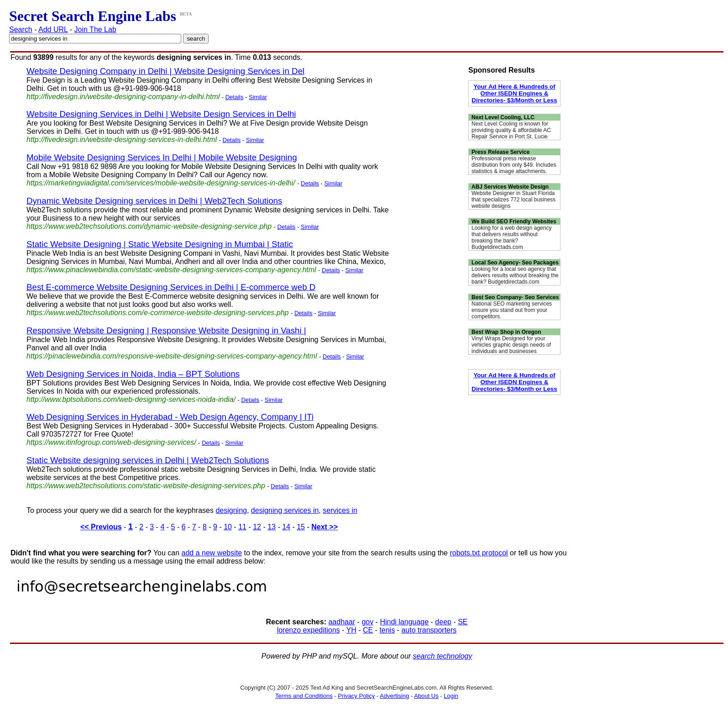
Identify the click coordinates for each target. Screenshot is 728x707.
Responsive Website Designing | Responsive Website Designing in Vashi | (166, 330)
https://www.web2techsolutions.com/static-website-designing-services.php (146, 486)
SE (463, 622)
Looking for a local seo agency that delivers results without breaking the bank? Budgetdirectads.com (515, 275)
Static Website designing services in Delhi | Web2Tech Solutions (148, 460)
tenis (387, 630)
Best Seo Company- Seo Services (515, 297)
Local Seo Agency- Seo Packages (515, 263)
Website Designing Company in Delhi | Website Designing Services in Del (165, 71)
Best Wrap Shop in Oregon (506, 332)
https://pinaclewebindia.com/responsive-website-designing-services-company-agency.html (172, 356)
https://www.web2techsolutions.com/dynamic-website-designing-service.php (149, 226)
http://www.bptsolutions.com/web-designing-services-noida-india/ (131, 399)
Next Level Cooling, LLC (503, 117)
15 (301, 527)
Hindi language (404, 622)
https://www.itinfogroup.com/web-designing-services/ (111, 442)
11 (242, 527)
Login (451, 696)
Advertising (394, 696)
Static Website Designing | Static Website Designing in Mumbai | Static (160, 244)
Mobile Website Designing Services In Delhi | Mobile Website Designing (162, 157)
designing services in (285, 510)
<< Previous (101, 527)
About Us (426, 696)
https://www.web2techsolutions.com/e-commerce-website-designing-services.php (157, 313)
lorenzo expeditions (309, 630)
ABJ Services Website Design (510, 187)
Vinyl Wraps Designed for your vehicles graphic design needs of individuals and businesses (511, 345)
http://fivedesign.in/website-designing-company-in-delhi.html (123, 97)
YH (351, 630)
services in (340, 510)
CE (368, 630)
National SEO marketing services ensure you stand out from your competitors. (512, 310)
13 (272, 527)
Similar (258, 97)
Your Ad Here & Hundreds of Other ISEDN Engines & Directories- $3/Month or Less (514, 93)
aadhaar (342, 622)
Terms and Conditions (304, 696)
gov (367, 622)
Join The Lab (95, 29)
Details (235, 97)
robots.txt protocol (479, 553)
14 (286, 527)
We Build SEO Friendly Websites (514, 222)
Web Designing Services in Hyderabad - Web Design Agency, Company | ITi (170, 417)
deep (443, 622)
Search (21, 29)
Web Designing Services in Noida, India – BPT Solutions (133, 374)
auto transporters (429, 630)
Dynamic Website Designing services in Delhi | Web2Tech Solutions (154, 201)
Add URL (53, 29)
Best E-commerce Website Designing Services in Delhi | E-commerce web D (171, 287)
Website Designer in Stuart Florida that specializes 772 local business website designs (513, 200)
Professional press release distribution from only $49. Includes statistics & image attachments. (514, 165)
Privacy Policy (356, 696)
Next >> (325, 527)
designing (231, 510)
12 (257, 527)
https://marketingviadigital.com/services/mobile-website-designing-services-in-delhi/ (161, 183)
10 (228, 527)
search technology (443, 656)
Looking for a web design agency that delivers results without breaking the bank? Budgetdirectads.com (511, 237)
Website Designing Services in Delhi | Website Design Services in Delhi (161, 114)
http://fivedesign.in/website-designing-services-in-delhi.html (122, 140)
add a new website (212, 553)
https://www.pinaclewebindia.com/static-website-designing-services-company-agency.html (171, 270)
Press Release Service (500, 152)
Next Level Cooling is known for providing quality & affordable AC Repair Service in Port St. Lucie (511, 130)
